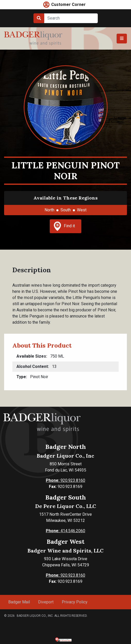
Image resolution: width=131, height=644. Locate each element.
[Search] (71, 18)
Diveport (46, 602)
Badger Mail (19, 602)
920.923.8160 (65, 480)
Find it (64, 226)
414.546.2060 (65, 531)
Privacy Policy (75, 602)
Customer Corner (68, 4)
